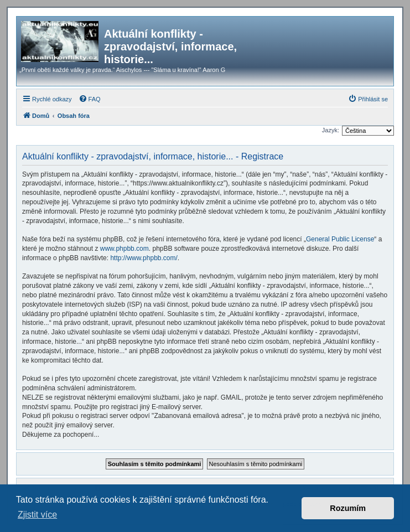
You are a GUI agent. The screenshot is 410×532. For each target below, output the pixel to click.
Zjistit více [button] (37, 515)
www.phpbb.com (124, 249)
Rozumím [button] (348, 508)
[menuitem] (90, 99)
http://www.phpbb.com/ (144, 258)
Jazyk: (331, 130)
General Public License (340, 239)
